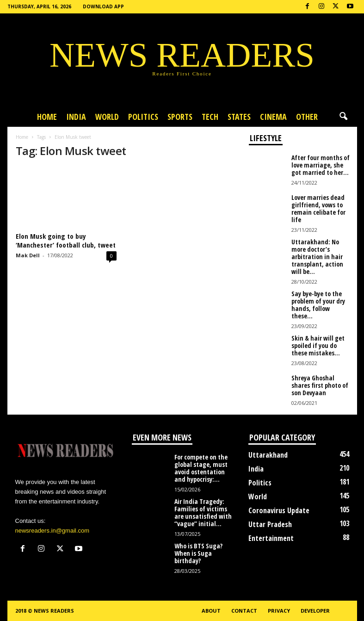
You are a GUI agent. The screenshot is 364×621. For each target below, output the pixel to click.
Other (307, 117)
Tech (210, 117)
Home (47, 117)
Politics (143, 117)
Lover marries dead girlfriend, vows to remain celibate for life (318, 208)
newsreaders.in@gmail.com (52, 531)
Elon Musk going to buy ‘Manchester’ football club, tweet (66, 240)
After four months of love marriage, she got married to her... (321, 165)
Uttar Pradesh (270, 524)
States (239, 117)
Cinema (273, 117)
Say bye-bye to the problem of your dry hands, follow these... (318, 305)
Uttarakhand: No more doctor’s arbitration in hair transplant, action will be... (317, 257)
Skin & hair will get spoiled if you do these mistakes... (318, 345)
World (107, 117)
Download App (103, 6)
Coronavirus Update (279, 510)
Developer (315, 611)
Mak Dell (28, 255)
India (76, 117)
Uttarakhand (268, 455)
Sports (180, 117)
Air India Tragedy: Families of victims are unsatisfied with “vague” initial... (203, 512)
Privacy (279, 611)
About (211, 611)
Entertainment (271, 538)
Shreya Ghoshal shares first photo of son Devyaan (320, 385)
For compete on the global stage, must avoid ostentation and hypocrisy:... (201, 468)
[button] (343, 117)
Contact (244, 611)
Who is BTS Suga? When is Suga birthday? (198, 553)
